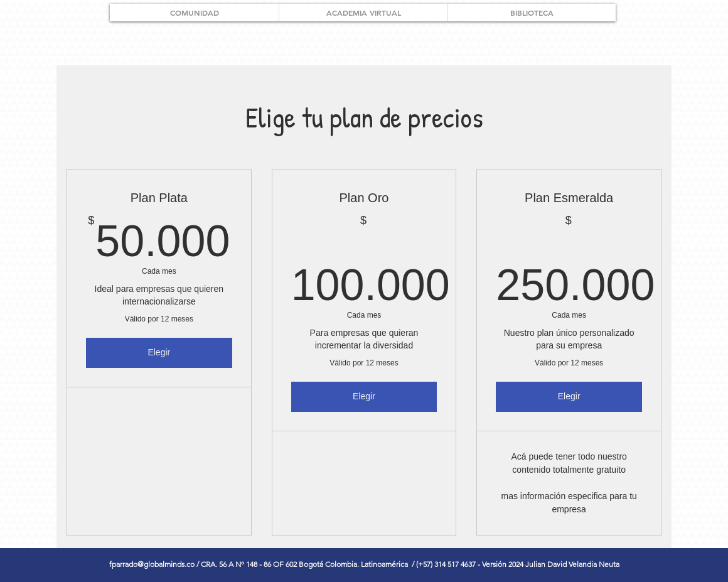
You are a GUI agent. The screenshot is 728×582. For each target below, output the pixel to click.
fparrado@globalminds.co (152, 564)
